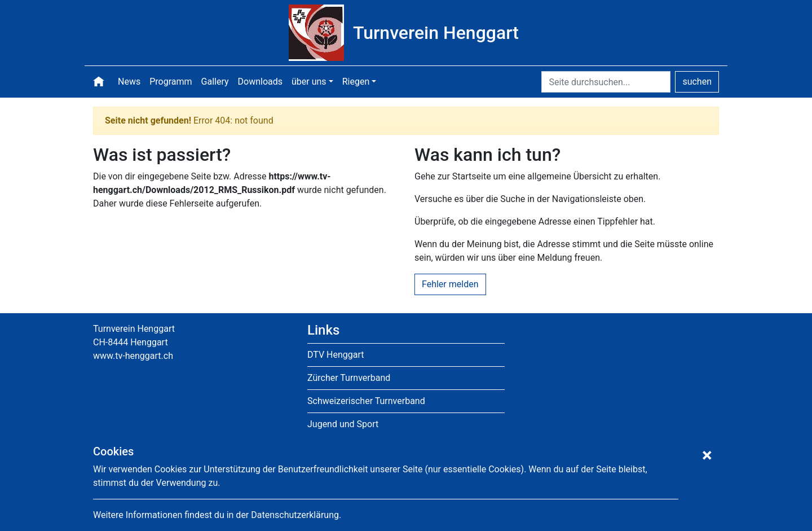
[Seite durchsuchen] (606, 82)
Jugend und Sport (343, 424)
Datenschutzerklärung (295, 515)
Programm (171, 82)
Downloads (260, 82)
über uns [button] (309, 82)
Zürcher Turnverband (349, 378)
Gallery (215, 82)
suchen (697, 82)
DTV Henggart (336, 355)
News (129, 82)
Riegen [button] (356, 82)
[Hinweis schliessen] (707, 455)
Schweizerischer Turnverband (366, 401)
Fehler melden (450, 284)
